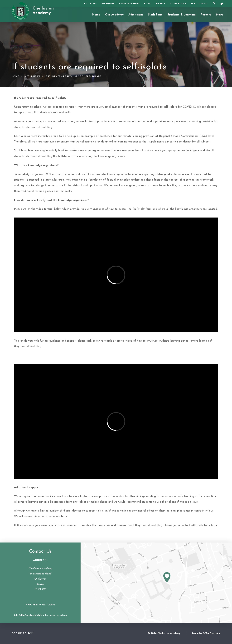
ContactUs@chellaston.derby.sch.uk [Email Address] (46, 615)
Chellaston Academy (43, 11)
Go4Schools (178, 4)
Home (96, 15)
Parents (206, 15)
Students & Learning (181, 15)
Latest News (32, 77)
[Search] (214, 3)
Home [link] (15, 77)
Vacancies (90, 4)
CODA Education (212, 633)
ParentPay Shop (129, 4)
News (220, 15)
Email (148, 4)
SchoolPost (199, 4)
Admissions (136, 15)
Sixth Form (155, 15)
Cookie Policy (22, 633)
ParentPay (108, 4)
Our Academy (114, 15)
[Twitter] (221, 3)
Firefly (161, 4)
